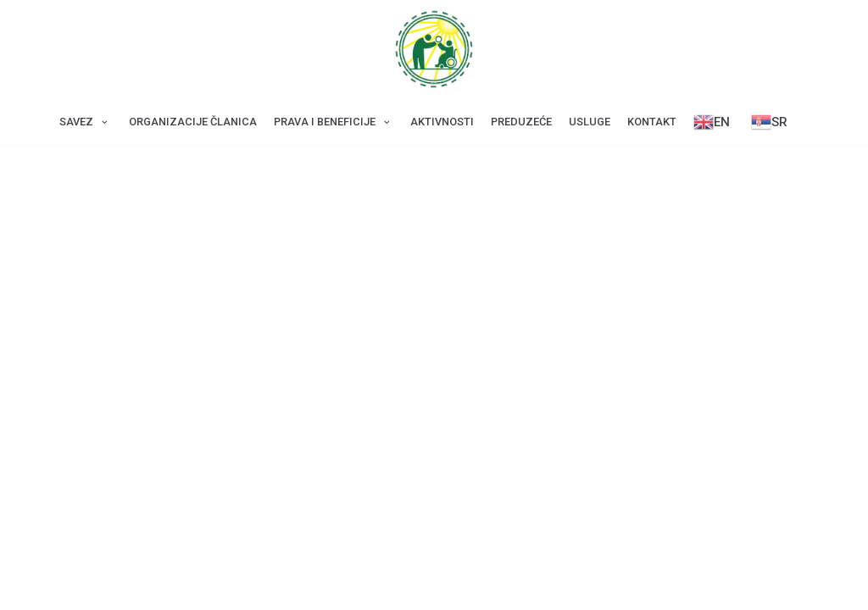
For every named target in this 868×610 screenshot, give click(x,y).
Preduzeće (521, 122)
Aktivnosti (442, 122)
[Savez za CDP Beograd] (434, 49)
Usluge (590, 122)
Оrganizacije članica (193, 122)
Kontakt (652, 122)
